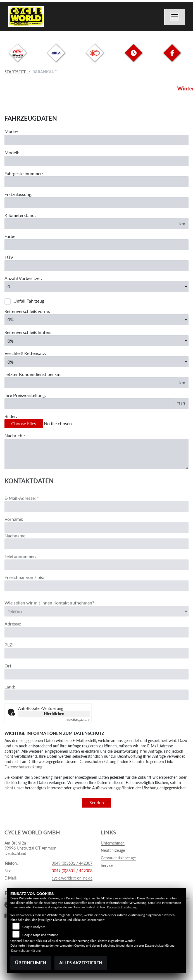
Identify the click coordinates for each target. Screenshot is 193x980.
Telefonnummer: (20, 574)
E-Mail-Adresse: (22, 516)
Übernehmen (31, 963)
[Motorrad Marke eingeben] (96, 140)
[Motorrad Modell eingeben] (96, 161)
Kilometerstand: (20, 215)
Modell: (12, 152)
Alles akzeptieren (81, 963)
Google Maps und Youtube (40, 935)
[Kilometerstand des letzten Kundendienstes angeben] (90, 383)
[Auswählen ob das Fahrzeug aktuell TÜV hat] (96, 266)
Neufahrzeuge (113, 850)
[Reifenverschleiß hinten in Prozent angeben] (96, 341)
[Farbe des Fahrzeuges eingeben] (96, 245)
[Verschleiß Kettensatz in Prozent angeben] (96, 362)
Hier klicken (54, 714)
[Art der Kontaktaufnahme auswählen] (96, 629)
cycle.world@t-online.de (72, 878)
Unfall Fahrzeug (29, 301)
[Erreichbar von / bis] (96, 604)
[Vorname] (96, 545)
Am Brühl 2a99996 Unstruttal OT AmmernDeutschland (30, 848)
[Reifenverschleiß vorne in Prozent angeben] (96, 320)
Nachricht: (15, 435)
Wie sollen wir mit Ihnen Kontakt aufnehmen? (49, 621)
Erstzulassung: (18, 194)
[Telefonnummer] (96, 583)
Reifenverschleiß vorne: (27, 311)
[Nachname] (96, 562)
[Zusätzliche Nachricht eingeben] (96, 454)
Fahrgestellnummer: (24, 173)
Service (107, 865)
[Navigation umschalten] (175, 17)
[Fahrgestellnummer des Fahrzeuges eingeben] (96, 182)
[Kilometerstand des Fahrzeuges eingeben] (90, 224)
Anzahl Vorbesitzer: (23, 278)
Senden (97, 802)
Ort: (9, 683)
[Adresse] (96, 650)
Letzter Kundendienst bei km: (33, 374)
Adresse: (13, 642)
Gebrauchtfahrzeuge (118, 858)
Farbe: (10, 236)
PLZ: (9, 663)
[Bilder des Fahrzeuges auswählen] (96, 424)
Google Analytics (34, 927)
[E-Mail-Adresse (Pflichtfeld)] (96, 524)
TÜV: (9, 257)
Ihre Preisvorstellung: (25, 395)
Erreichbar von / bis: (24, 595)
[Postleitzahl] (96, 671)
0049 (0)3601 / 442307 (72, 863)
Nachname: (16, 553)
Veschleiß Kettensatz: (25, 353)
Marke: (11, 131)
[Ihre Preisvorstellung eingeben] (89, 404)
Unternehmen (113, 843)
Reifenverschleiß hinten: (28, 332)
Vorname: (14, 537)
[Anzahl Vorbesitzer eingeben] (96, 286)
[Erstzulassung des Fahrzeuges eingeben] (96, 203)
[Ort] (96, 692)
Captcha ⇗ (78, 720)
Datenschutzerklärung (23, 767)
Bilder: (11, 416)
